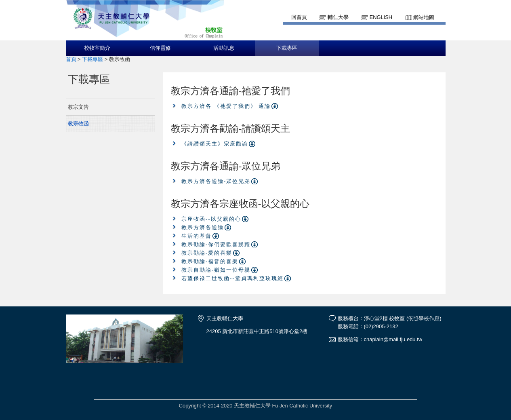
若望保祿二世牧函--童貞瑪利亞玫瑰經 (232, 278)
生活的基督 (197, 236)
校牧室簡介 (97, 48)
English (381, 17)
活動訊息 (224, 48)
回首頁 (299, 17)
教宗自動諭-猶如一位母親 (216, 270)
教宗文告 (78, 107)
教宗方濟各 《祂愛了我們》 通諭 (226, 106)
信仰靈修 (160, 48)
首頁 (71, 59)
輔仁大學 (338, 17)
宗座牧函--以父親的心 (211, 219)
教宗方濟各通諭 (203, 227)
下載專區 (287, 48)
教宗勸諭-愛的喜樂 (207, 253)
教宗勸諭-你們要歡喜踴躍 (216, 244)
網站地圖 (424, 17)
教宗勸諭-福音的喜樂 (210, 261)
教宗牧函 (78, 123)
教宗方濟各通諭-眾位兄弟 (216, 181)
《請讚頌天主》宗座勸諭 (215, 144)
